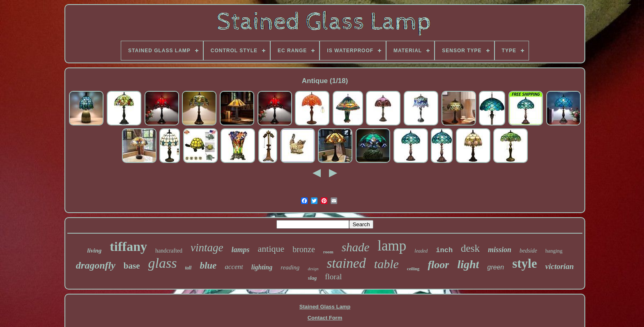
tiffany (128, 246)
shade (356, 247)
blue (208, 266)
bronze (304, 249)
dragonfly (96, 265)
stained (346, 263)
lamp (392, 246)
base (132, 266)
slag (313, 278)
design (313, 269)
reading (290, 267)
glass (163, 263)
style (524, 263)
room (328, 252)
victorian (559, 266)
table (386, 264)
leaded (421, 251)
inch (444, 250)
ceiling (413, 269)
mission (500, 250)
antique (271, 249)
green (496, 267)
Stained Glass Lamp (325, 307)
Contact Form (325, 318)
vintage (207, 248)
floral (333, 277)
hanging (554, 251)
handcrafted (169, 251)
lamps (241, 250)
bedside (528, 251)
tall (188, 268)
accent (234, 267)
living (94, 250)
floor (438, 265)
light (468, 264)
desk (470, 248)
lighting (262, 267)
